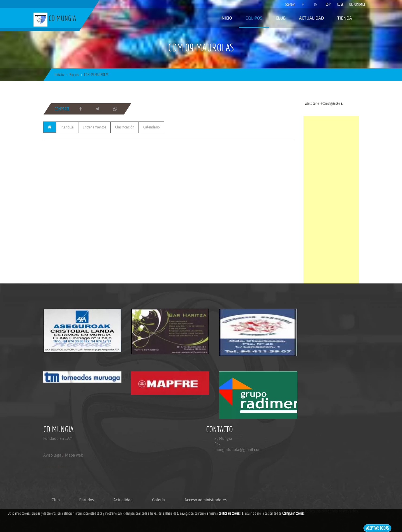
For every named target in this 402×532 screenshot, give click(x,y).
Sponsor (289, 4)
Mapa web (74, 455)
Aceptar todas (378, 528)
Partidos (87, 500)
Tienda (345, 18)
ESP (328, 4)
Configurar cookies (293, 513)
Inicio (226, 18)
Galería (159, 500)
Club (281, 18)
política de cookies (230, 513)
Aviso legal (53, 455)
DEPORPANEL (353, 4)
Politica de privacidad (56, 478)
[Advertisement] (331, 200)
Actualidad (311, 18)
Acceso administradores (206, 500)
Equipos (254, 18)
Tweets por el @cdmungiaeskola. (323, 103)
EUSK (340, 4)
